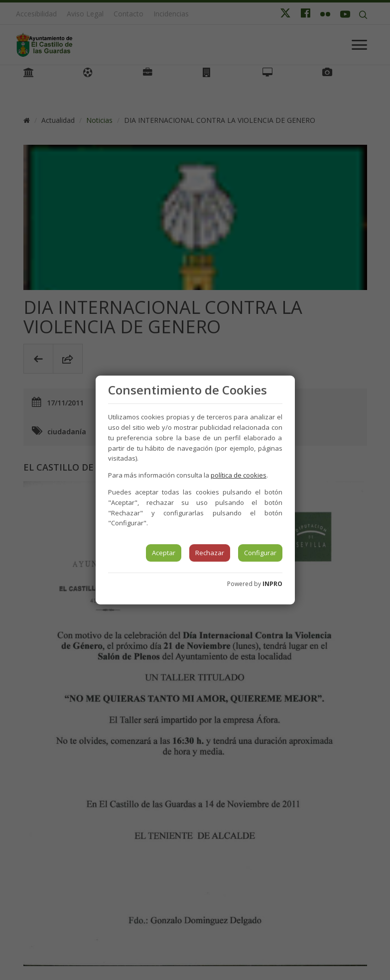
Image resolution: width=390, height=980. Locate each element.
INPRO (272, 584)
